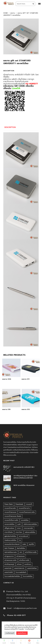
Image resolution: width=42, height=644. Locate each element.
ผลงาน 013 (26, 409)
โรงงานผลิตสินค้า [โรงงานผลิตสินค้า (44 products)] (21, 572)
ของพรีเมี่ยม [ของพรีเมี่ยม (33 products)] (25, 520)
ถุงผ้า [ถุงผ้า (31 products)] (19, 524)
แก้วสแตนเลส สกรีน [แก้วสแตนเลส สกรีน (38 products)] (10, 560)
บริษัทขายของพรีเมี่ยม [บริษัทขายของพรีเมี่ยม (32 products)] (30, 524)
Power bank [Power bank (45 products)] (9, 504)
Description (10, 127)
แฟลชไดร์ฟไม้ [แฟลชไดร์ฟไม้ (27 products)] (9, 572)
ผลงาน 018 (6, 409)
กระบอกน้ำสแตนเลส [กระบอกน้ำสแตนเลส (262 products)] (10, 512)
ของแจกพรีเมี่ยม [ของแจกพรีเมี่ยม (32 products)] (10, 524)
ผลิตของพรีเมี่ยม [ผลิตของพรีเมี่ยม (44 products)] (30, 532)
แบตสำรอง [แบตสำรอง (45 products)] (28, 564)
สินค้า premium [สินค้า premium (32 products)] (9, 548)
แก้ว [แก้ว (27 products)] (21, 552)
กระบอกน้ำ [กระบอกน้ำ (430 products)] (29, 504)
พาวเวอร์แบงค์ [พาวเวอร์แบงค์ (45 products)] (23, 536)
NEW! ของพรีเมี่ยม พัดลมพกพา (24, 485)
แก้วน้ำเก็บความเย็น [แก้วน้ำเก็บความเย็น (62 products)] (31, 552)
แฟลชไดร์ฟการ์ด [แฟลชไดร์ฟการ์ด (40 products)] (19, 568)
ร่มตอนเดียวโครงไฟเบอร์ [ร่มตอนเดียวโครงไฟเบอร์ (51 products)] (12, 544)
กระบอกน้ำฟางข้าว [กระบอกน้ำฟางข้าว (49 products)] (24, 508)
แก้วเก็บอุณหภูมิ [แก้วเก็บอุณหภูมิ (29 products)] (9, 564)
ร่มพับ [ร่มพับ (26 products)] (24, 544)
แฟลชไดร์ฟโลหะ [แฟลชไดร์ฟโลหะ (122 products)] (32, 568)
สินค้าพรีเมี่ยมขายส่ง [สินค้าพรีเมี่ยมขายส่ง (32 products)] (11, 552)
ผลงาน (13, 13)
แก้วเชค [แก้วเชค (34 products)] (19, 564)
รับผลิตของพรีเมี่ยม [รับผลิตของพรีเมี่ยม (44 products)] (10, 540)
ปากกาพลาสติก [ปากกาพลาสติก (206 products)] (28, 528)
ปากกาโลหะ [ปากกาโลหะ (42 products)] (19, 532)
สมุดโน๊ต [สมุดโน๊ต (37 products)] (31, 544)
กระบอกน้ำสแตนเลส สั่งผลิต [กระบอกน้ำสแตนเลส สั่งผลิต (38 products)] (13, 516)
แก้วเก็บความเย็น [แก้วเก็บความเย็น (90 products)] (24, 560)
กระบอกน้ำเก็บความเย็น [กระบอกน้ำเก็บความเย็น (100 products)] (11, 520)
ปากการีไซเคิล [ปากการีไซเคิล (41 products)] (9, 532)
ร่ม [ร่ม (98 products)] (20, 540)
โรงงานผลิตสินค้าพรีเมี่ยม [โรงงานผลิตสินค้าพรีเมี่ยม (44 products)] (12, 576)
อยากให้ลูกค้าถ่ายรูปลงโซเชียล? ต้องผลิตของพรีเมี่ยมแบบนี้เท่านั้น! (25, 477)
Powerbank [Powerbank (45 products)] (19, 504)
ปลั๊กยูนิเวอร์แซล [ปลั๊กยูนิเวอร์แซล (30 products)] (9, 528)
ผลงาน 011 (26, 379)
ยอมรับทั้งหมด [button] (22, 633)
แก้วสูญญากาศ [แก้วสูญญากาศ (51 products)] (9, 556)
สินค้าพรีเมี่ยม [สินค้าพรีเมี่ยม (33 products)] (21, 548)
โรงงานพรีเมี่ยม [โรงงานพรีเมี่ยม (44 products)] (28, 576)
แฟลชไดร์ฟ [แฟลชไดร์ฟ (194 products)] (8, 568)
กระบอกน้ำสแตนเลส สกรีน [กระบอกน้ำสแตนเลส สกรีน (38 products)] (27, 512)
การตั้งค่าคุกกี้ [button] (10, 633)
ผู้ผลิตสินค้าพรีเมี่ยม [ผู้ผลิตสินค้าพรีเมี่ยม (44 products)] (10, 536)
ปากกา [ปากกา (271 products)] (19, 528)
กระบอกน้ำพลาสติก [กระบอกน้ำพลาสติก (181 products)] (10, 508)
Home (6, 13)
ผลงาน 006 (7, 379)
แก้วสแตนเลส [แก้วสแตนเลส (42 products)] (21, 556)
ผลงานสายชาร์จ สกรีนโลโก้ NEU (24, 467)
